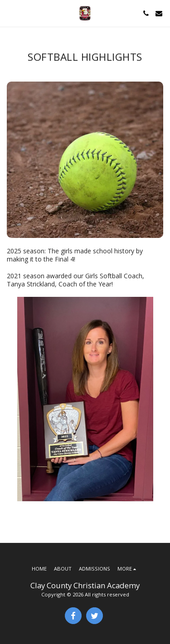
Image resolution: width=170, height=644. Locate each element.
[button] (10, 13)
